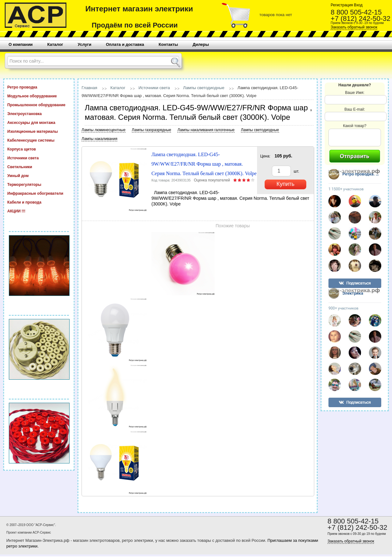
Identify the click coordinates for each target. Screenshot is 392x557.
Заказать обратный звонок (354, 27)
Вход (358, 5)
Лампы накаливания (99, 139)
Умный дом (39, 175)
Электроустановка (39, 113)
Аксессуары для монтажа (39, 122)
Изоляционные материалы (39, 131)
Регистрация (342, 5)
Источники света (39, 158)
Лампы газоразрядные (152, 130)
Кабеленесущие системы (39, 140)
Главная (89, 88)
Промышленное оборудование (39, 105)
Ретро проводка (39, 87)
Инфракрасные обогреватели (39, 193)
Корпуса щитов (39, 149)
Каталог (118, 88)
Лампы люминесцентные (104, 130)
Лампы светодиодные (204, 88)
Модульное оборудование (39, 96)
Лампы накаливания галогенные (206, 130)
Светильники (39, 167)
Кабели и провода (39, 202)
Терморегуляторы (39, 184)
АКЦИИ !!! (39, 211)
